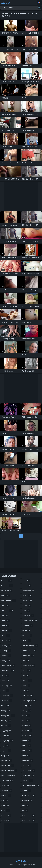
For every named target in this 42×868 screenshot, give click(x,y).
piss (26, 676)
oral (26, 661)
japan (5, 785)
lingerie (27, 601)
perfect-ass (28, 666)
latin (26, 581)
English (39, 3)
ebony (5, 681)
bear (5, 626)
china (5, 636)
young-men (29, 820)
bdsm (5, 621)
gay (5, 745)
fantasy (6, 720)
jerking (6, 795)
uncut (26, 765)
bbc (5, 616)
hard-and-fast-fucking (10, 776)
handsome (7, 765)
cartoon (6, 631)
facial (5, 705)
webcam (27, 800)
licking (27, 596)
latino (26, 586)
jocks (5, 805)
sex (26, 715)
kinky (5, 810)
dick (5, 676)
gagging (6, 730)
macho (26, 606)
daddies (6, 656)
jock (5, 800)
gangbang (7, 740)
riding (27, 710)
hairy (5, 755)
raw (26, 691)
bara (5, 606)
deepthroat (8, 671)
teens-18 (28, 760)
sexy (26, 720)
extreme (6, 701)
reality (27, 705)
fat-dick (6, 725)
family (6, 710)
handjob (6, 760)
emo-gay (7, 686)
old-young (28, 656)
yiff (25, 810)
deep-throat (8, 666)
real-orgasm (29, 701)
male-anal (28, 616)
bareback (7, 611)
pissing (27, 681)
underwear (28, 775)
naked (26, 631)
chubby (6, 646)
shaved (27, 725)
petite (26, 671)
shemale (27, 730)
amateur (7, 586)
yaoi (26, 805)
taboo (26, 740)
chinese (6, 641)
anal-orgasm (8, 601)
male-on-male (30, 621)
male (26, 611)
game (5, 735)
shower (27, 735)
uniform (27, 780)
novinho (27, 636)
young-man (29, 815)
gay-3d (6, 750)
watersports (29, 795)
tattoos (27, 750)
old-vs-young (29, 651)
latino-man (28, 591)
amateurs (7, 591)
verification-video (31, 785)
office (26, 641)
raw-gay (27, 696)
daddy (6, 661)
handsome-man (9, 770)
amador (6, 581)
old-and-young (30, 646)
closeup (6, 651)
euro (5, 691)
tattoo (27, 745)
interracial (7, 780)
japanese (7, 790)
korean (6, 820)
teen (26, 755)
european (7, 696)
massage (28, 626)
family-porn (8, 715)
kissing (6, 815)
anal (5, 596)
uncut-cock (29, 770)
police (26, 686)
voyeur (26, 790)
